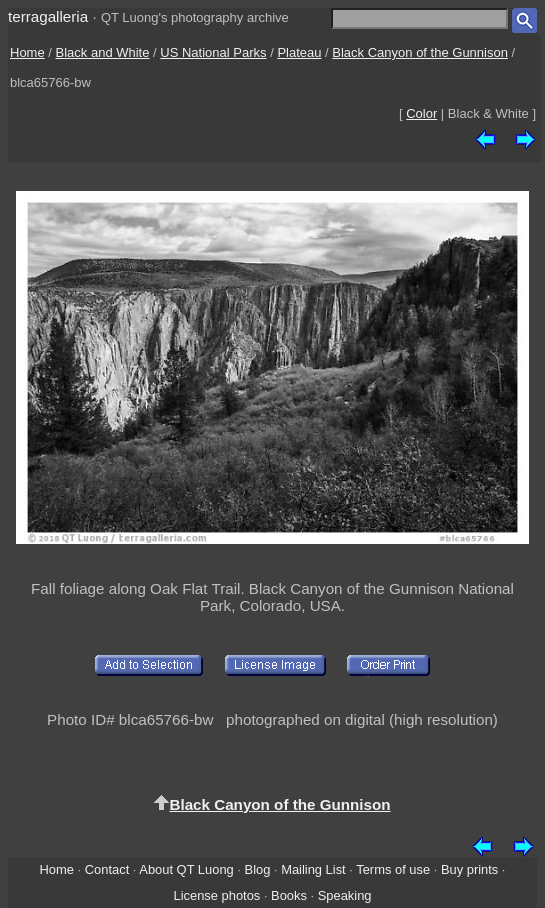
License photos (216, 895)
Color (421, 113)
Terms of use (393, 869)
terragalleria (48, 16)
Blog (258, 869)
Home (27, 52)
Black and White (103, 52)
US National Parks (213, 52)
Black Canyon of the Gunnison (420, 52)
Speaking (345, 895)
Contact (107, 869)
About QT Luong (186, 869)
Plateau (299, 52)
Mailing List (313, 869)
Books (289, 895)
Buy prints (469, 869)
